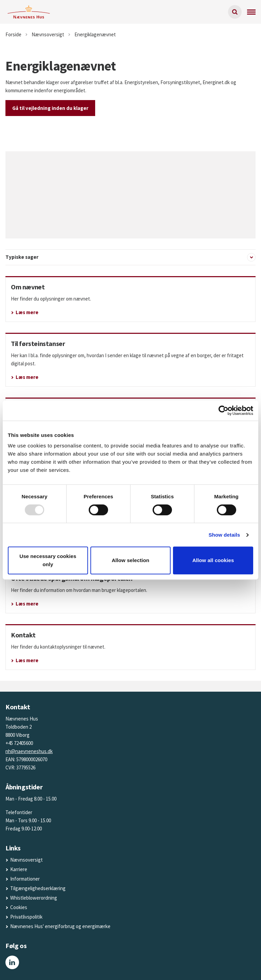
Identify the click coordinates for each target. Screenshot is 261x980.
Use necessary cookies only (48, 560)
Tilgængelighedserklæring (38, 888)
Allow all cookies (213, 560)
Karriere (19, 869)
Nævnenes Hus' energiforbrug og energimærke (60, 926)
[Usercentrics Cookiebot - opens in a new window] (223, 410)
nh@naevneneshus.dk (29, 751)
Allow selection (131, 560)
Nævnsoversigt (27, 860)
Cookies (19, 907)
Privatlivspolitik (26, 917)
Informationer (25, 879)
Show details (224, 535)
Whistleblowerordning (34, 898)
